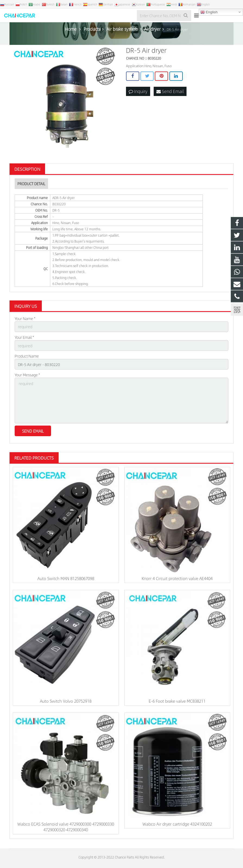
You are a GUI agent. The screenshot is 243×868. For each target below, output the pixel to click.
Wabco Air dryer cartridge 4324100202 (177, 824)
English (209, 12)
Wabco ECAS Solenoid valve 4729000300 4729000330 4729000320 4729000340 (66, 827)
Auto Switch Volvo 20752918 (66, 701)
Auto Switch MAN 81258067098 (66, 578)
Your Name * (25, 318)
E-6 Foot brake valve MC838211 (177, 701)
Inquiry (138, 91)
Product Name (27, 356)
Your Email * (24, 337)
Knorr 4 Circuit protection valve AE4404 (177, 578)
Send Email (170, 91)
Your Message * (27, 375)
